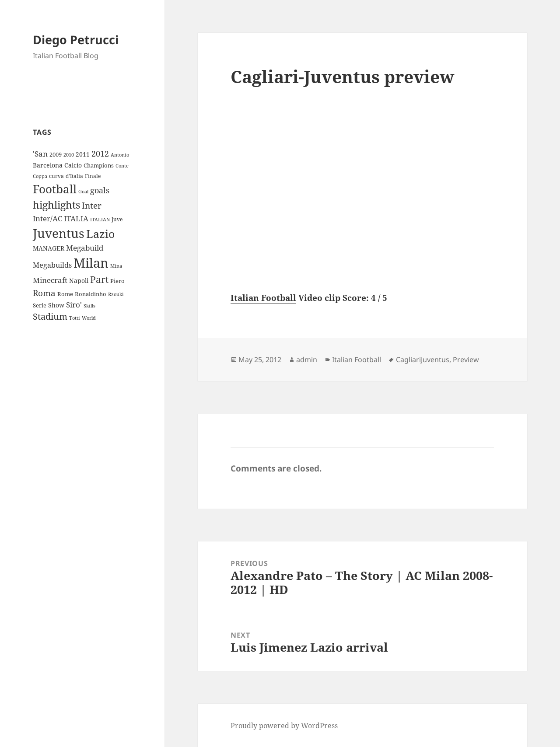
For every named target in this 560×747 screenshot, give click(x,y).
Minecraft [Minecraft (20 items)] (50, 280)
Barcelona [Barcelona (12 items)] (48, 165)
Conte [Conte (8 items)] (122, 166)
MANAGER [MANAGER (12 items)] (49, 248)
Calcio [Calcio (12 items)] (73, 165)
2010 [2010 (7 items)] (69, 155)
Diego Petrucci (76, 40)
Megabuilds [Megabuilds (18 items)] (52, 265)
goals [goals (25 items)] (100, 190)
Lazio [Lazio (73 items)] (100, 234)
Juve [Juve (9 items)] (117, 219)
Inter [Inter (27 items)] (92, 205)
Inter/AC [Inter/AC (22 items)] (47, 218)
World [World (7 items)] (89, 318)
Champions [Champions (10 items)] (99, 165)
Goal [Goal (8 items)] (83, 191)
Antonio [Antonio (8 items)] (120, 155)
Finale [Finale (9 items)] (93, 176)
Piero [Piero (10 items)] (117, 281)
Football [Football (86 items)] (55, 189)
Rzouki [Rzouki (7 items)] (116, 294)
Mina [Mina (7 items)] (116, 266)
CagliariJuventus (423, 360)
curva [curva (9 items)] (56, 176)
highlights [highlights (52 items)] (56, 205)
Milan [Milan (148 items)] (91, 263)
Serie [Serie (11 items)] (40, 305)
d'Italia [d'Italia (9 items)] (74, 176)
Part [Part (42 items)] (99, 279)
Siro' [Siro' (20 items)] (74, 305)
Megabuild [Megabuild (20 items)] (85, 248)
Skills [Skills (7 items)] (89, 306)
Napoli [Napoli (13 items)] (79, 281)
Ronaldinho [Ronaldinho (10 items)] (91, 294)
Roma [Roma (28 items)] (44, 293)
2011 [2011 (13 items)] (83, 154)
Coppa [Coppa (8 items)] (40, 176)
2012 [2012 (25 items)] (100, 154)
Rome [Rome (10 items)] (65, 294)
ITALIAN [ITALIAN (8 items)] (100, 219)
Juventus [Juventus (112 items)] (59, 233)
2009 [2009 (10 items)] (56, 154)
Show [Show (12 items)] (56, 305)
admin (307, 360)
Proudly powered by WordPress (284, 726)
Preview (466, 360)
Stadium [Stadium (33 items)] (50, 316)
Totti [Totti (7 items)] (75, 318)
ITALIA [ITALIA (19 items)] (76, 218)
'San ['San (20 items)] (40, 154)
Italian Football (263, 298)
